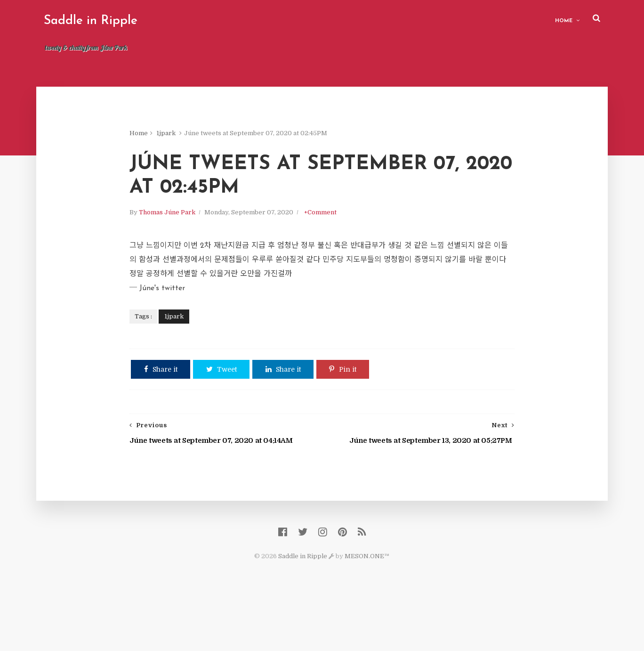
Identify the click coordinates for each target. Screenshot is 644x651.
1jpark (187, 136)
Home (556, 19)
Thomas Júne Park (188, 250)
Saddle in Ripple (98, 21)
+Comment (342, 250)
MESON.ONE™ (367, 604)
